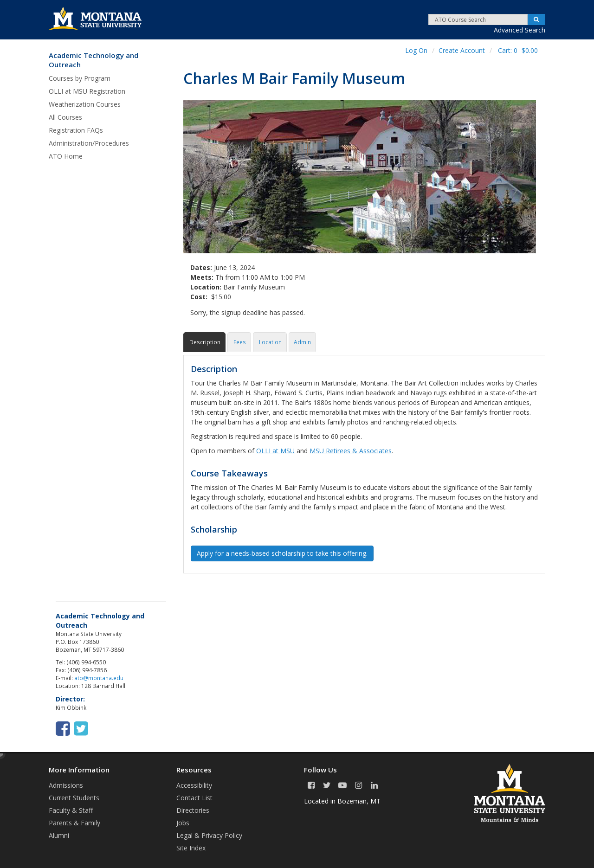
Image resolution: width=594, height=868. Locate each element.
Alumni (59, 835)
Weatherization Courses (85, 104)
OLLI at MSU (275, 451)
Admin (302, 342)
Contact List (194, 798)
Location (270, 342)
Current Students (74, 798)
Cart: (518, 50)
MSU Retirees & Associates (351, 451)
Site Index (191, 848)
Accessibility (194, 785)
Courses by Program (80, 78)
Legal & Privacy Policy (209, 835)
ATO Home (66, 156)
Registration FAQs (76, 130)
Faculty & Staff (71, 810)
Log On (416, 50)
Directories (193, 810)
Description (204, 342)
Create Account (462, 50)
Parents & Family (74, 823)
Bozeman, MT (359, 801)
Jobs (183, 823)
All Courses (65, 117)
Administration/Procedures (89, 143)
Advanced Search (520, 30)
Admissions (66, 785)
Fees (239, 342)
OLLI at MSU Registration (87, 91)
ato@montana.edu (99, 678)
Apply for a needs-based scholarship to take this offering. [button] (282, 553)
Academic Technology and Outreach (94, 60)
